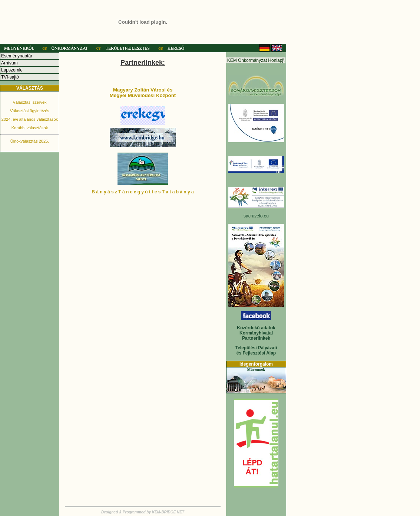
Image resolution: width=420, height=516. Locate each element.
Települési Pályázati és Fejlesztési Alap (256, 350)
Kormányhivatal (256, 333)
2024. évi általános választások (30, 119)
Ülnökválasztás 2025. (30, 141)
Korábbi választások (30, 128)
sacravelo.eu (256, 216)
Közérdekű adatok (256, 328)
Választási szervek (29, 102)
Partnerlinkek (256, 338)
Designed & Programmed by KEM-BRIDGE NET (143, 512)
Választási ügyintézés (30, 111)
